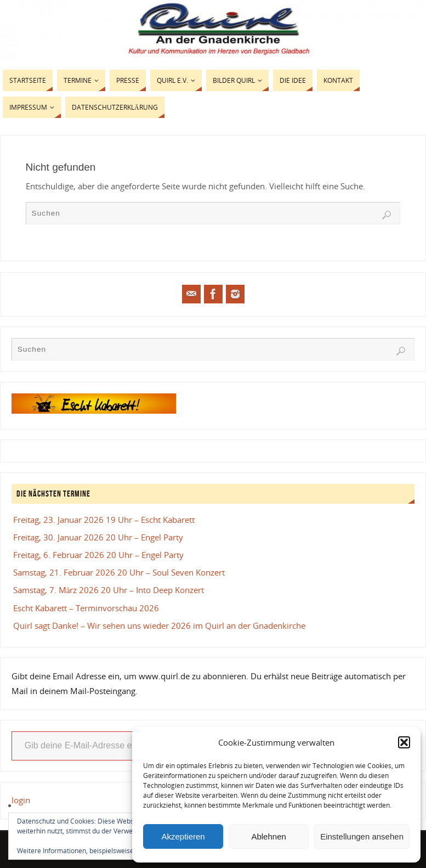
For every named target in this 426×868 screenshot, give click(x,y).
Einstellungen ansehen (362, 836)
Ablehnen (268, 836)
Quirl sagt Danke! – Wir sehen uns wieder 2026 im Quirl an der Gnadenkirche (159, 625)
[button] (404, 742)
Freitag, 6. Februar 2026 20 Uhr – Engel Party (98, 555)
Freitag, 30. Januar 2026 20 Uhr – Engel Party (98, 537)
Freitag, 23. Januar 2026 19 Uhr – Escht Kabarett (104, 520)
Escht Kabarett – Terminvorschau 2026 (86, 608)
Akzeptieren (183, 836)
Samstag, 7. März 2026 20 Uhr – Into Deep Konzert (109, 590)
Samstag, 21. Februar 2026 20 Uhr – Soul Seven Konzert (119, 572)
